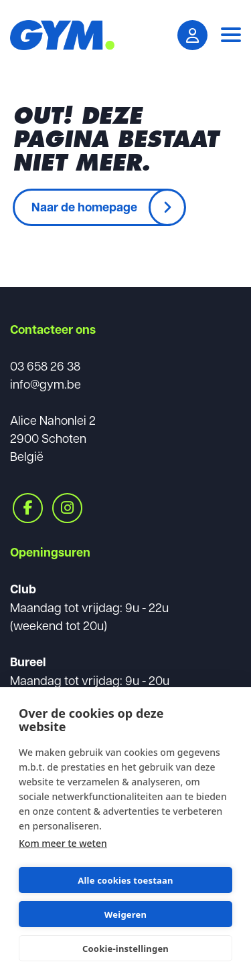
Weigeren (125, 914)
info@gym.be (46, 384)
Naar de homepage (84, 207)
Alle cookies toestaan (125, 880)
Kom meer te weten (63, 843)
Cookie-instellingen (125, 949)
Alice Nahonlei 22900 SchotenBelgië (53, 438)
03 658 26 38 (45, 366)
